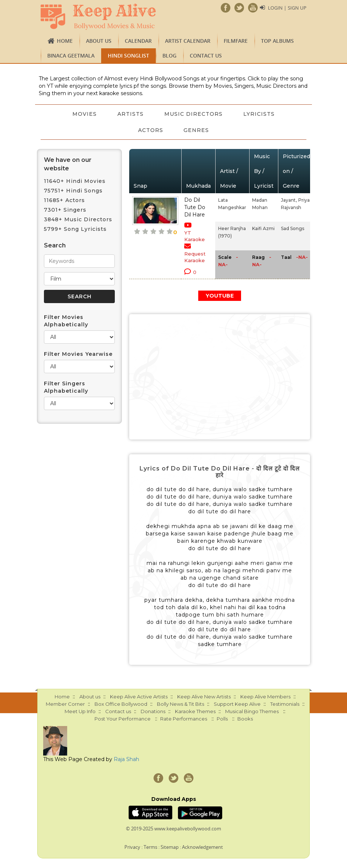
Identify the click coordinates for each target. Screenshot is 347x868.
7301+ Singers (65, 210)
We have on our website (68, 164)
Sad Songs (293, 228)
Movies (85, 114)
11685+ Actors (64, 200)
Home (65, 41)
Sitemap (170, 847)
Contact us (206, 55)
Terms (150, 847)
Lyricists (259, 114)
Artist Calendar (188, 41)
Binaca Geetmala (71, 55)
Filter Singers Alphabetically (66, 387)
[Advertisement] (220, 377)
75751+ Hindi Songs (73, 191)
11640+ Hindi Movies (75, 181)
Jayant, (289, 200)
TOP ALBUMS (277, 41)
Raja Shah (126, 759)
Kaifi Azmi (263, 228)
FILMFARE (236, 41)
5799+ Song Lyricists (75, 229)
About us (99, 41)
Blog (169, 55)
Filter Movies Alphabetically (66, 321)
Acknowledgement (202, 847)
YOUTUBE (220, 296)
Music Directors (193, 114)
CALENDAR (138, 41)
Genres (197, 130)
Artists (130, 114)
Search (55, 245)
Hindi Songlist (128, 55)
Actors (151, 130)
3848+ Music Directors (78, 219)
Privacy (132, 847)
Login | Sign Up (287, 8)
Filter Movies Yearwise (78, 354)
